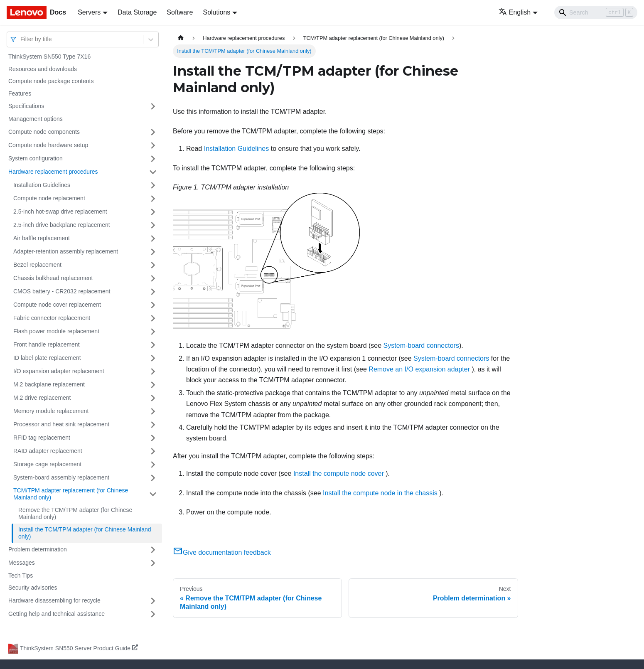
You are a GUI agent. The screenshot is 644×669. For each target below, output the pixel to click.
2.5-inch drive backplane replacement (62, 225)
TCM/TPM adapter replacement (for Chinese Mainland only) (71, 494)
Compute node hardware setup (48, 145)
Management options (36, 119)
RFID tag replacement (42, 438)
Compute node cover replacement (57, 305)
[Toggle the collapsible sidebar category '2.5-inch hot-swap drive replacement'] (153, 212)
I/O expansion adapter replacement (59, 371)
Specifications (26, 106)
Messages (22, 563)
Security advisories (33, 588)
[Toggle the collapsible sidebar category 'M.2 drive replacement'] (153, 398)
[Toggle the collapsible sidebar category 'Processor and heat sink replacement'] (153, 425)
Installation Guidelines (42, 185)
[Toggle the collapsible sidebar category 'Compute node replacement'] (153, 199)
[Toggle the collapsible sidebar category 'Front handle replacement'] (153, 345)
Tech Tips (21, 576)
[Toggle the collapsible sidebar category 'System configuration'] (153, 159)
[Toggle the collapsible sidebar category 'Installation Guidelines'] (153, 185)
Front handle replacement (47, 344)
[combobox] (21, 39)
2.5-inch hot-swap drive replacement (60, 212)
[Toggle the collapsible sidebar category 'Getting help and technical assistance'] (153, 614)
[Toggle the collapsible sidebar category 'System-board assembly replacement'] (153, 478)
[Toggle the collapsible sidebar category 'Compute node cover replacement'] (153, 305)
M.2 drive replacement (42, 398)
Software (180, 12)
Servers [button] (89, 12)
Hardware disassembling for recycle (54, 600)
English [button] (515, 12)
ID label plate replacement (47, 358)
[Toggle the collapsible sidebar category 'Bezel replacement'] (153, 265)
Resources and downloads (43, 69)
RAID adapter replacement (48, 451)
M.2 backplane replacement (49, 384)
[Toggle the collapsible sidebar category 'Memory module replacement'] (153, 411)
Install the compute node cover (339, 473)
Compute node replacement (49, 198)
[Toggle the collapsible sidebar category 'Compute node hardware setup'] (153, 145)
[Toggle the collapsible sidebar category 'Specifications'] (153, 106)
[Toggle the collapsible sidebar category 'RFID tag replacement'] (153, 438)
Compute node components (44, 132)
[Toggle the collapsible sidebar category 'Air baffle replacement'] (153, 239)
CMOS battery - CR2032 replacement (62, 291)
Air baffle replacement (42, 238)
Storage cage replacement (47, 464)
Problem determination (38, 549)
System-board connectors (421, 346)
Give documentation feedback (222, 552)
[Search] (596, 12)
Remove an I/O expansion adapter (419, 369)
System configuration (36, 158)
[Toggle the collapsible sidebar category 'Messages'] (153, 563)
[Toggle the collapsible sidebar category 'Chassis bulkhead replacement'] (153, 278)
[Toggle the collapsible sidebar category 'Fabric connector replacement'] (153, 318)
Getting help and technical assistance (57, 614)
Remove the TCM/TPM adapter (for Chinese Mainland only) (75, 514)
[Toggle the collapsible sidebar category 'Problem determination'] (153, 550)
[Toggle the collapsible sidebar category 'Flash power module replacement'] (153, 332)
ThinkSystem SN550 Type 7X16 (49, 57)
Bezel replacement (37, 265)
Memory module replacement (51, 411)
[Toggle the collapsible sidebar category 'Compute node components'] (153, 132)
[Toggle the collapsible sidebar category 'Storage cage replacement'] (153, 465)
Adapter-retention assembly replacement (66, 251)
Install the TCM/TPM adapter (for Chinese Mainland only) (85, 533)
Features (20, 93)
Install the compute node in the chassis (380, 493)
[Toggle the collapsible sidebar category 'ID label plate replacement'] (153, 358)
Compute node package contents (51, 81)
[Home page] (181, 38)
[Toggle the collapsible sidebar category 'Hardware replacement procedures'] (153, 172)
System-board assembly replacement (61, 477)
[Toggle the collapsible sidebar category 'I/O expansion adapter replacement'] (153, 371)
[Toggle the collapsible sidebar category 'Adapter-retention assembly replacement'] (153, 252)
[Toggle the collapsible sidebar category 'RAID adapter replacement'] (153, 451)
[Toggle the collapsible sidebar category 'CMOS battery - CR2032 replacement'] (153, 292)
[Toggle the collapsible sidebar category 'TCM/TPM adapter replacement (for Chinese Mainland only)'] (153, 494)
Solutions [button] (216, 12)
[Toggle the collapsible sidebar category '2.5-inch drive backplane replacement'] (153, 225)
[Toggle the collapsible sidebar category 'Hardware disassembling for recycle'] (153, 601)
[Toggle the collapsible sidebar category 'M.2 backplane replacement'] (153, 385)
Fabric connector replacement (52, 318)
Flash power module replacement (56, 331)
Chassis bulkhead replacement (53, 278)
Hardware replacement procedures (53, 172)
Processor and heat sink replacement (61, 424)
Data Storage (137, 12)
